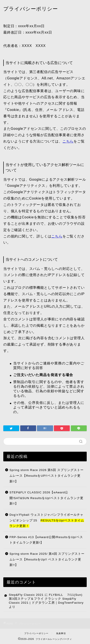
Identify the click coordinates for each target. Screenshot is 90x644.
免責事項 (61, 633)
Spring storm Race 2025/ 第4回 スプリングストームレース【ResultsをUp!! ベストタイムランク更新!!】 (47, 559)
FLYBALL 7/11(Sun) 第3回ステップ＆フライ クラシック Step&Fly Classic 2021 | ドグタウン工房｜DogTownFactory (46, 599)
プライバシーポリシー (36, 633)
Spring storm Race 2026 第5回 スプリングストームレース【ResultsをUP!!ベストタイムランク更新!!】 (47, 476)
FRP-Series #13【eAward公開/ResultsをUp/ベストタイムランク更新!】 (46, 540)
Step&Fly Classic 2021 (26, 595)
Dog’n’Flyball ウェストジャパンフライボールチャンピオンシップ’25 (47, 520)
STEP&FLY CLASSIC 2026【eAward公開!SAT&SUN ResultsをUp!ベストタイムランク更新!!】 (46, 498)
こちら (68, 141)
